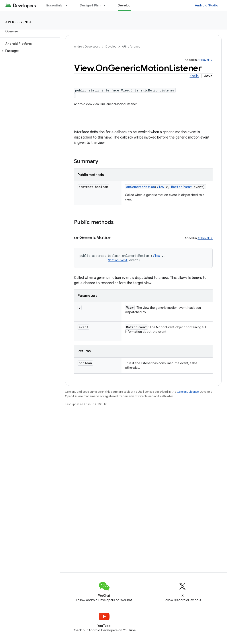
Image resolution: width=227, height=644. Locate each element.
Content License (188, 392)
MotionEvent (181, 187)
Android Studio (207, 5)
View (160, 187)
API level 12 (205, 60)
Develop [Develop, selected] (124, 5)
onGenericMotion (141, 187)
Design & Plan (90, 5)
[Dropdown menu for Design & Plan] (106, 5)
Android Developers (87, 47)
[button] (29, 51)
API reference (19, 22)
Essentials (54, 5)
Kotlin (194, 76)
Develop (111, 47)
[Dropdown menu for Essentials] (68, 5)
